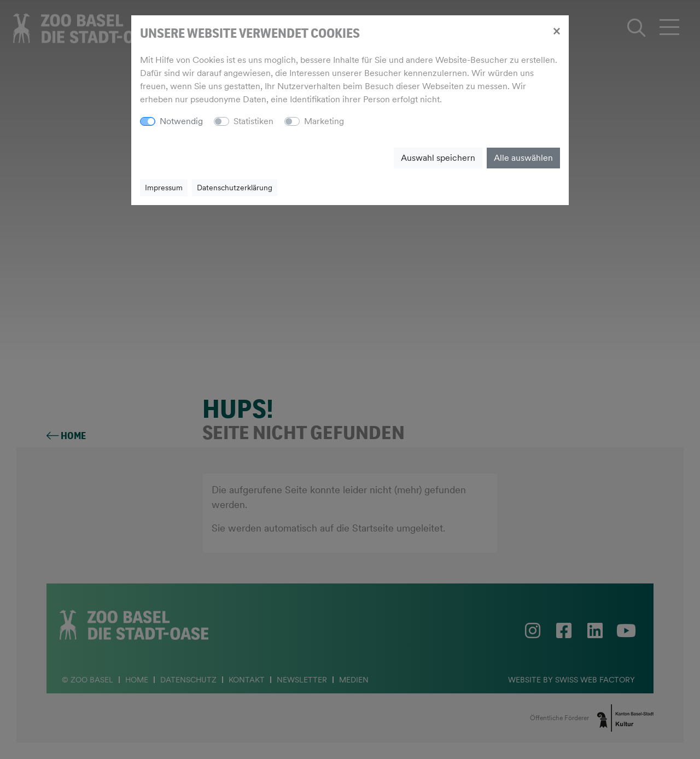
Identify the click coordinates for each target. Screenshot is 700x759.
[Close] (556, 31)
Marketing (324, 121)
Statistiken (253, 121)
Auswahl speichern (438, 158)
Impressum (164, 188)
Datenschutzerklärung (235, 188)
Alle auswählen (523, 158)
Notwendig (181, 121)
